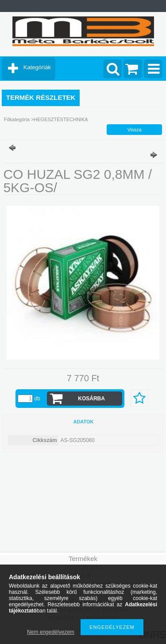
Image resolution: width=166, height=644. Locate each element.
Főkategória (17, 119)
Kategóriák (37, 67)
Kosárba (91, 399)
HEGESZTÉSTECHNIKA (61, 119)
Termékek (83, 559)
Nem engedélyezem (51, 632)
